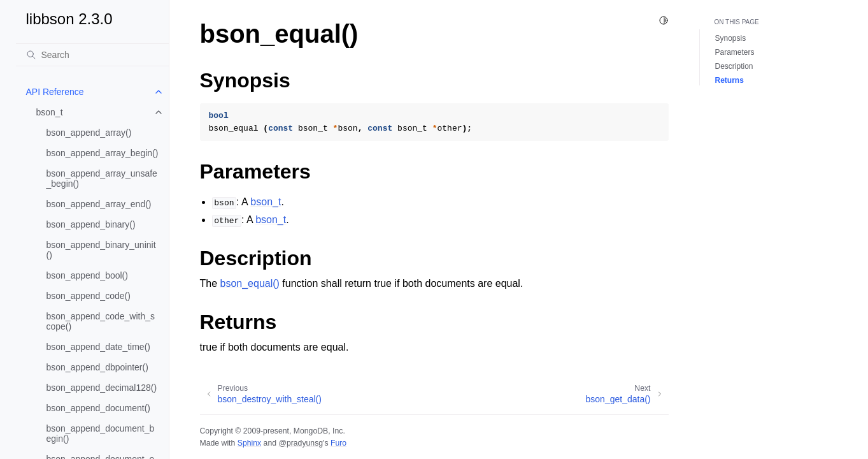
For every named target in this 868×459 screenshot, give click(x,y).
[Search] (92, 55)
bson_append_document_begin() (101, 433)
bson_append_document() (98, 408)
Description (734, 66)
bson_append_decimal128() (102, 388)
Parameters (735, 52)
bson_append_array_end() (99, 204)
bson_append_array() (89, 133)
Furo (338, 443)
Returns (729, 80)
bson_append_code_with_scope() (101, 321)
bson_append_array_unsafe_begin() (102, 178)
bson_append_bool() (87, 275)
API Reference (55, 92)
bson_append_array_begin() (103, 153)
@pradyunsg (301, 443)
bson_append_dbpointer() (97, 367)
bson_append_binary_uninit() (101, 250)
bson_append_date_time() (98, 347)
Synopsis (731, 38)
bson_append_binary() (91, 224)
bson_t (50, 112)
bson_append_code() (89, 296)
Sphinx (249, 443)
